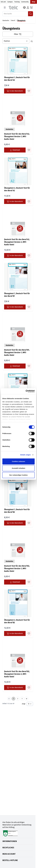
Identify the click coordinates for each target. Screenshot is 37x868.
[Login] (28, 7)
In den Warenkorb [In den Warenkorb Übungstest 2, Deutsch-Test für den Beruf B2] (15, 633)
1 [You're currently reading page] (13, 699)
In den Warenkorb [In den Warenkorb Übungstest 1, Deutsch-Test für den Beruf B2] (15, 523)
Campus (10, 2)
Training (17, 2)
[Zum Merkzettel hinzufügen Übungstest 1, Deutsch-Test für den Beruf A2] (29, 91)
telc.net (3, 2)
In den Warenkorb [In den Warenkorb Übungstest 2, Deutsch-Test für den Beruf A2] (15, 201)
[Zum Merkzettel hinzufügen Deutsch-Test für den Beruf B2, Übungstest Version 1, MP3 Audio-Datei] (29, 582)
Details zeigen (25, 455)
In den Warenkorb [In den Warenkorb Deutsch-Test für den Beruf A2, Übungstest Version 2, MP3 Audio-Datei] (15, 256)
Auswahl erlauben (18, 468)
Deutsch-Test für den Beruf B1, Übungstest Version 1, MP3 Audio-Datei (17, 353)
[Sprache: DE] (24, 7)
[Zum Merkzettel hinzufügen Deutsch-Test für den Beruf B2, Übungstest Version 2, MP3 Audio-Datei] (29, 688)
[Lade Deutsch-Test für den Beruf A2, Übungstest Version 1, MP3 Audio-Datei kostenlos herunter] (15, 150)
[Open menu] (5, 7)
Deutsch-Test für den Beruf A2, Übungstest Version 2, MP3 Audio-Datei (17, 242)
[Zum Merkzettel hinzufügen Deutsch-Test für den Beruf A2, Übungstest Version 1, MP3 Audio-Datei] (29, 150)
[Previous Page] (9, 699)
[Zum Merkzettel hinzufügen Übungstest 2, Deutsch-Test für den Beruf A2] (29, 201)
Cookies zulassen (18, 461)
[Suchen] (31, 14)
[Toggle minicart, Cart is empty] (31, 7)
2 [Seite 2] (18, 699)
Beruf (13, 21)
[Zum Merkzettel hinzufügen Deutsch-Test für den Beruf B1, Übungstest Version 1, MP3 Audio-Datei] (29, 366)
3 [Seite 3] (22, 699)
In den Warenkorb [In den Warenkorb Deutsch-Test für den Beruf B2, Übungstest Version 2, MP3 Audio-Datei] (15, 688)
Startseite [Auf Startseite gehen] (6, 21)
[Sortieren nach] (16, 41)
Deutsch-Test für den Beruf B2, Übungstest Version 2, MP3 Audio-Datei (17, 674)
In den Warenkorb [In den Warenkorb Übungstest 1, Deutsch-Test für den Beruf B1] (15, 307)
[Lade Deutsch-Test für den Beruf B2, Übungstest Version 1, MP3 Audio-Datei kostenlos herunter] (15, 582)
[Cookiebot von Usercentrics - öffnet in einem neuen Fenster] (26, 391)
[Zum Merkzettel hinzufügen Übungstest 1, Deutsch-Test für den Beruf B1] (29, 307)
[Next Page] (26, 699)
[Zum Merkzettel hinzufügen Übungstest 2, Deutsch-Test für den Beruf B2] (29, 633)
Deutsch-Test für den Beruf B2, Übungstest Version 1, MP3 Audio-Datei (17, 569)
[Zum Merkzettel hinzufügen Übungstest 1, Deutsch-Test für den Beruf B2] (29, 523)
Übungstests (21, 21)
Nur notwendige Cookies (18, 475)
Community (25, 2)
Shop (34, 2)
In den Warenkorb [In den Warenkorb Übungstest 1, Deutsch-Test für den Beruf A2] (15, 91)
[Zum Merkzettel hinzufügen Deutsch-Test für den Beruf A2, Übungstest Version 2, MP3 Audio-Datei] (29, 256)
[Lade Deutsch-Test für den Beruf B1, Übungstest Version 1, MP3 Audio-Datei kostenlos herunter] (15, 366)
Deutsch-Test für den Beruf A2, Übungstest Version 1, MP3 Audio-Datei (17, 136)
